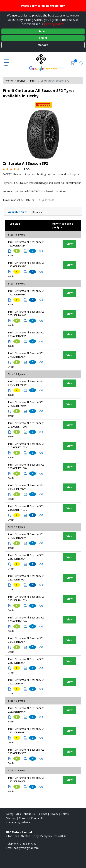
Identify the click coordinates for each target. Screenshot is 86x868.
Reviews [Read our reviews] (42, 814)
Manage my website (18, 822)
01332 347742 (28, 844)
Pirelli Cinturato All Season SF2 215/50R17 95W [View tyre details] (26, 404)
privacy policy (54, 24)
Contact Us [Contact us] (38, 818)
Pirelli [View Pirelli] (33, 81)
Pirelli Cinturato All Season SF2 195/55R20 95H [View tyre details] (26, 780)
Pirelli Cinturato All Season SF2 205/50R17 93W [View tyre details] (26, 383)
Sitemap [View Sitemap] (11, 818)
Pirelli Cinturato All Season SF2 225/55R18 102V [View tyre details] (26, 598)
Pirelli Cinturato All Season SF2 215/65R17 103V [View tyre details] (26, 446)
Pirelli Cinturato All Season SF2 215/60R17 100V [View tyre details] (26, 425)
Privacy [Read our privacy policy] (54, 814)
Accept (43, 31)
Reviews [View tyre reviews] (37, 212)
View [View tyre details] (70, 244)
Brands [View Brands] (21, 81)
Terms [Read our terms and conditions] (65, 814)
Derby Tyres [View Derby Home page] (13, 814)
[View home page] (43, 59)
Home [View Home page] (9, 81)
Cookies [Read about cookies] (24, 818)
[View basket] (73, 63)
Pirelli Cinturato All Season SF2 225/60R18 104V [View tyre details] (26, 619)
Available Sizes (18, 212)
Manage (43, 45)
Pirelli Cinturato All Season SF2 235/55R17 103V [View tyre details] (26, 508)
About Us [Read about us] (29, 814)
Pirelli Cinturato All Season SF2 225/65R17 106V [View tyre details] (26, 466)
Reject (43, 38)
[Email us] (26, 848)
